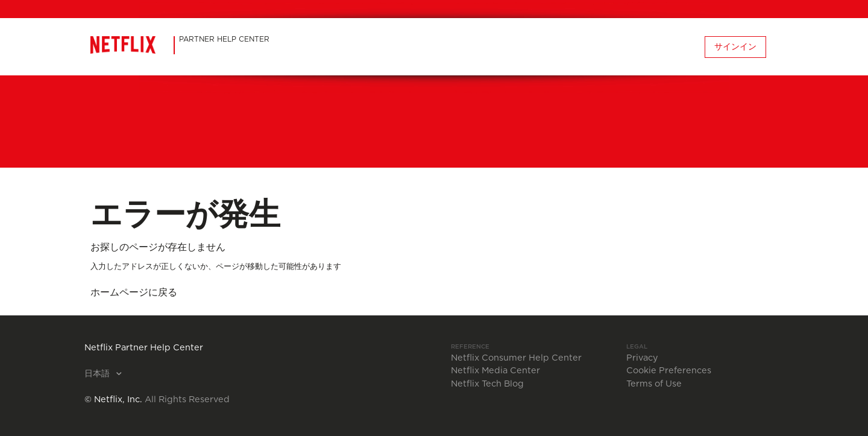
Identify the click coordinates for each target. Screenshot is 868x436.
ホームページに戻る (134, 292)
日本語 (98, 374)
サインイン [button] (735, 47)
